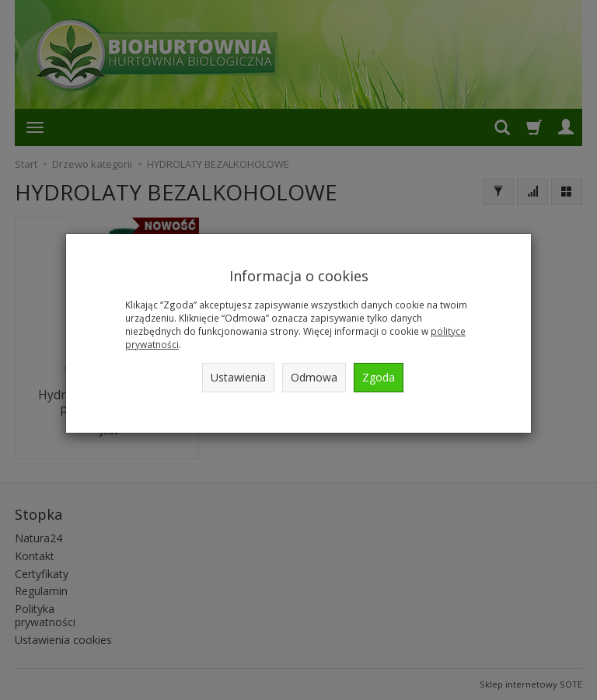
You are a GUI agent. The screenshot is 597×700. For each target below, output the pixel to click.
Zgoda (379, 377)
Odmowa (314, 377)
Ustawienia (238, 377)
